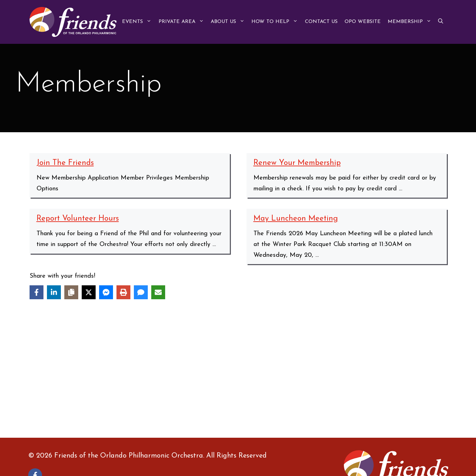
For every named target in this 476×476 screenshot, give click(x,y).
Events (138, 22)
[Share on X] (89, 292)
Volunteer (144, 415)
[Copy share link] (71, 292)
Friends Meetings (155, 393)
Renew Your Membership (297, 163)
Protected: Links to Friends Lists (68, 404)
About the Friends (48, 383)
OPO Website (363, 22)
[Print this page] (123, 292)
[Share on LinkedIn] (54, 292)
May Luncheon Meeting (296, 219)
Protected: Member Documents (174, 404)
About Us (229, 22)
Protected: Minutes (265, 404)
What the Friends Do (268, 415)
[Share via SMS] (141, 292)
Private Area (183, 22)
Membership (411, 22)
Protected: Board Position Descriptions (184, 383)
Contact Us (321, 22)
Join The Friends (65, 163)
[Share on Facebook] (37, 292)
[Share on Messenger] (106, 292)
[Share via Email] (158, 292)
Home (247, 393)
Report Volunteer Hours (78, 219)
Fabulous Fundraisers (52, 393)
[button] (441, 22)
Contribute (361, 383)
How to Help (276, 22)
